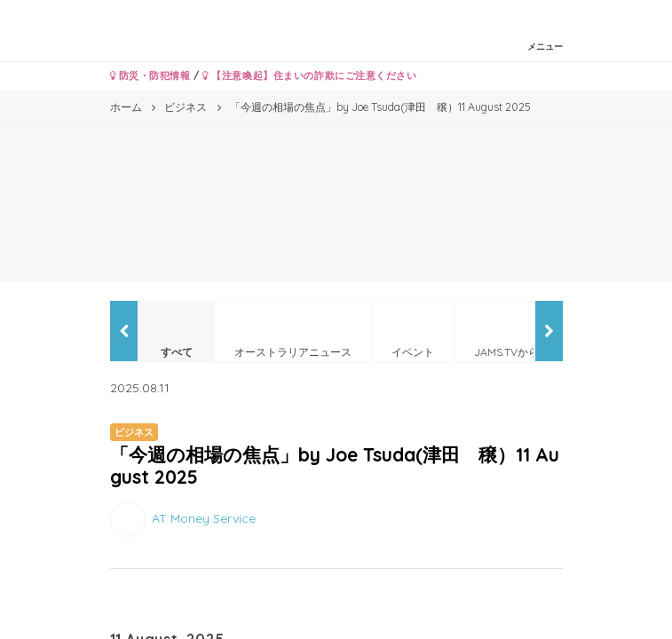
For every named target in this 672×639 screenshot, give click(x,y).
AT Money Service (204, 518)
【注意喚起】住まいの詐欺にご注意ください (309, 75)
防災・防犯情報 (150, 75)
